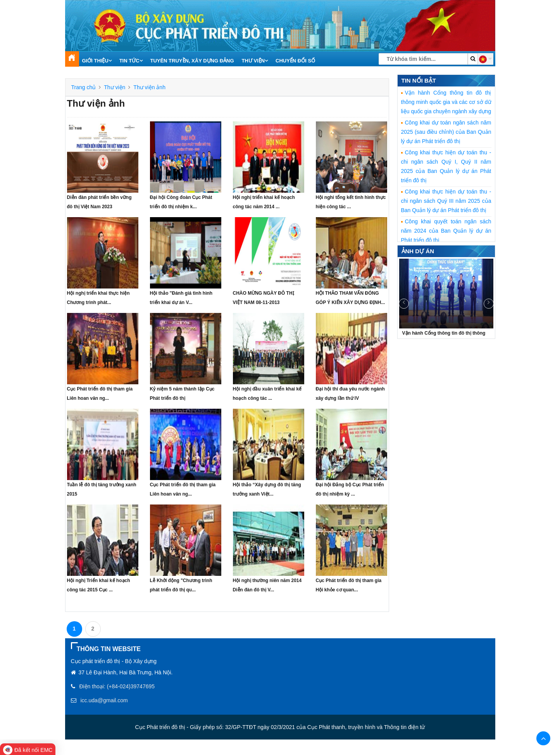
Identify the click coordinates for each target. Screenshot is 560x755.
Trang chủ (84, 87)
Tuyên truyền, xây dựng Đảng (192, 61)
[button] (486, 59)
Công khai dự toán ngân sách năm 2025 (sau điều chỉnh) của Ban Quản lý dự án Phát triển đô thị (446, 132)
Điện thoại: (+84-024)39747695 (117, 686)
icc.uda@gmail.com (104, 700)
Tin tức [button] (131, 61)
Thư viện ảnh (149, 87)
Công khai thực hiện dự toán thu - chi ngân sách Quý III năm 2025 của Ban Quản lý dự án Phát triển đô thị (446, 201)
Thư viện (115, 87)
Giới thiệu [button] (97, 61)
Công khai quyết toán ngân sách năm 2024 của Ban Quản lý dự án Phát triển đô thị (446, 231)
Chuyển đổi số (295, 61)
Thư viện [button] (255, 61)
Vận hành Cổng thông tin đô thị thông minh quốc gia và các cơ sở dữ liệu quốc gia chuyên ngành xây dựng (446, 102)
